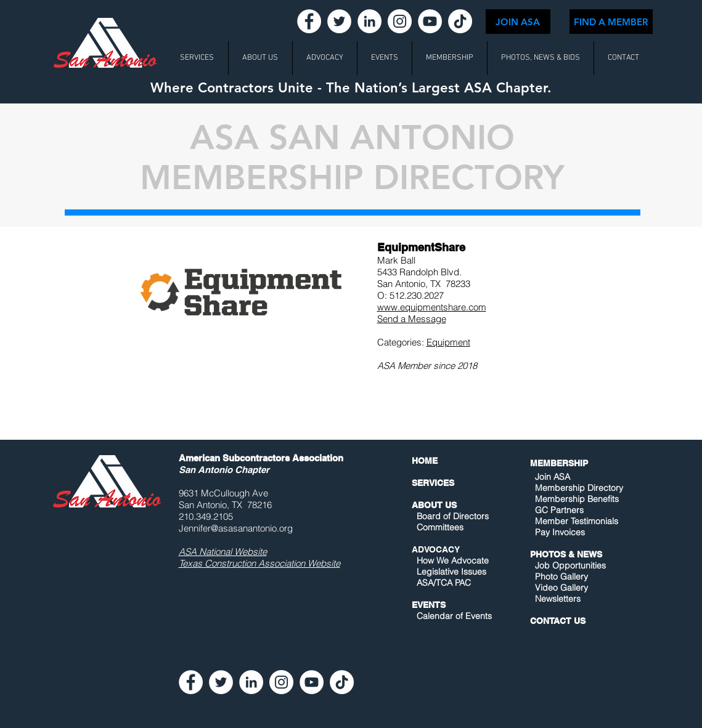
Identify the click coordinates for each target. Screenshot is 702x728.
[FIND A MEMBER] (611, 22)
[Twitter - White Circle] (339, 21)
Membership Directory (578, 488)
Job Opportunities (570, 565)
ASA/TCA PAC (444, 583)
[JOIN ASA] (518, 22)
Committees (440, 527)
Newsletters (557, 599)
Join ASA (553, 477)
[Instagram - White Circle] (400, 21)
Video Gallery (561, 588)
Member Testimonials (577, 521)
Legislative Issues (451, 572)
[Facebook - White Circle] (309, 21)
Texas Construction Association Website (259, 563)
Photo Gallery (561, 576)
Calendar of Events (454, 616)
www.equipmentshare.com (432, 307)
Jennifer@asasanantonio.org (236, 528)
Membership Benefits (577, 499)
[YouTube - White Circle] (430, 21)
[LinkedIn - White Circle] (369, 21)
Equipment (448, 342)
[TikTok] (460, 21)
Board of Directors (453, 516)
